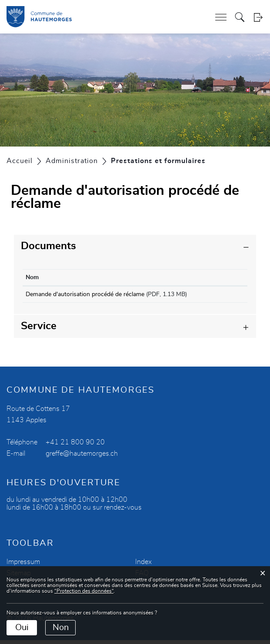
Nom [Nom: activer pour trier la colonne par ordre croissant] (32, 277)
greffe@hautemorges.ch (82, 457)
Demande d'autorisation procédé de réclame (85, 294)
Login (258, 17)
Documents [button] (48, 246)
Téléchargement (219, 296)
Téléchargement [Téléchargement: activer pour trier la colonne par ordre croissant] (216, 277)
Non (61, 627)
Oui (22, 627)
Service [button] (39, 330)
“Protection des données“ (84, 591)
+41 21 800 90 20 (75, 446)
